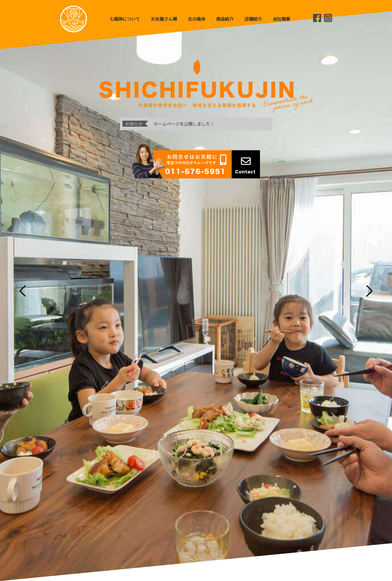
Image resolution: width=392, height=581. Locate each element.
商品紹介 (225, 19)
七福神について (125, 19)
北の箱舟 (197, 19)
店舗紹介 (253, 19)
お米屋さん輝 (164, 19)
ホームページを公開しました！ (184, 124)
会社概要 (281, 19)
